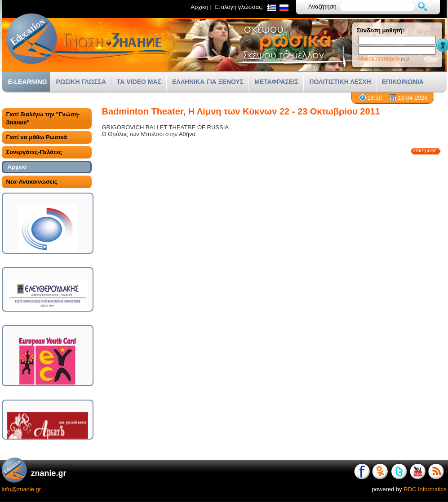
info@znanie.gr (22, 489)
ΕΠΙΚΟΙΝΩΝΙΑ (403, 82)
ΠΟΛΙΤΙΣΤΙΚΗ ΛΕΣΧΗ (340, 82)
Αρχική (200, 7)
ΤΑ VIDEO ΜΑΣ (139, 82)
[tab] (47, 119)
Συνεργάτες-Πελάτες (34, 152)
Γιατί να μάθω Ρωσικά (37, 137)
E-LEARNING (28, 82)
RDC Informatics (425, 489)
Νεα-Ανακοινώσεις (32, 182)
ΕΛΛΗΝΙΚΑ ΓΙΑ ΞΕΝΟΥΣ (208, 82)
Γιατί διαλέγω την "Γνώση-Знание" (43, 118)
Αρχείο (17, 167)
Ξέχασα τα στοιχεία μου (384, 58)
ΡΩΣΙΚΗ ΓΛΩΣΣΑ (81, 82)
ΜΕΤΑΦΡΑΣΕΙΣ (276, 82)
